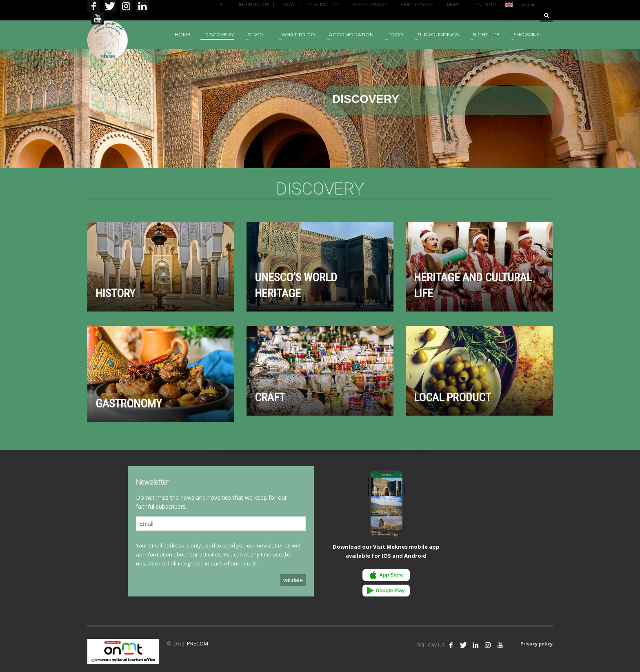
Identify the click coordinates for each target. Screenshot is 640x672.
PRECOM (198, 643)
